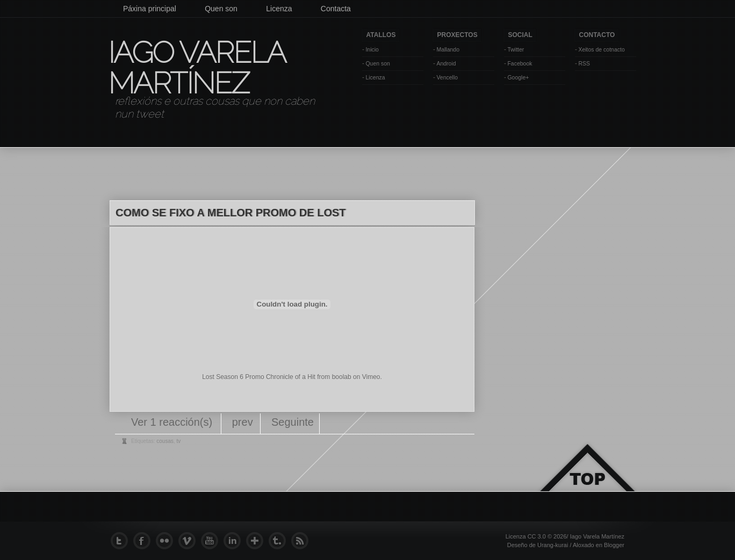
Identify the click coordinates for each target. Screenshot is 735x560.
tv (179, 441)
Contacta (336, 9)
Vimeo (371, 377)
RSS (584, 63)
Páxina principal (150, 9)
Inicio (372, 49)
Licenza (279, 9)
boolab (342, 377)
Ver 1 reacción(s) (173, 422)
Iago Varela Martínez (196, 68)
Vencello (447, 77)
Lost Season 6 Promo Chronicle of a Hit (259, 377)
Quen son (221, 9)
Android (446, 63)
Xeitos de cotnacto (601, 49)
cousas (165, 441)
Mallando (448, 49)
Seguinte (293, 422)
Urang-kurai (553, 545)
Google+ (518, 77)
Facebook (520, 63)
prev (243, 422)
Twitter (516, 49)
